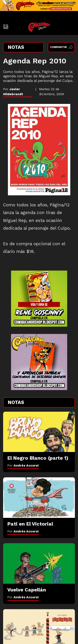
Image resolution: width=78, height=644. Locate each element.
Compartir (61, 47)
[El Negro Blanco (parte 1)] (39, 432)
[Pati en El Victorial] (39, 497)
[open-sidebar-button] (6, 27)
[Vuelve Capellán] (39, 563)
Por (23, 465)
